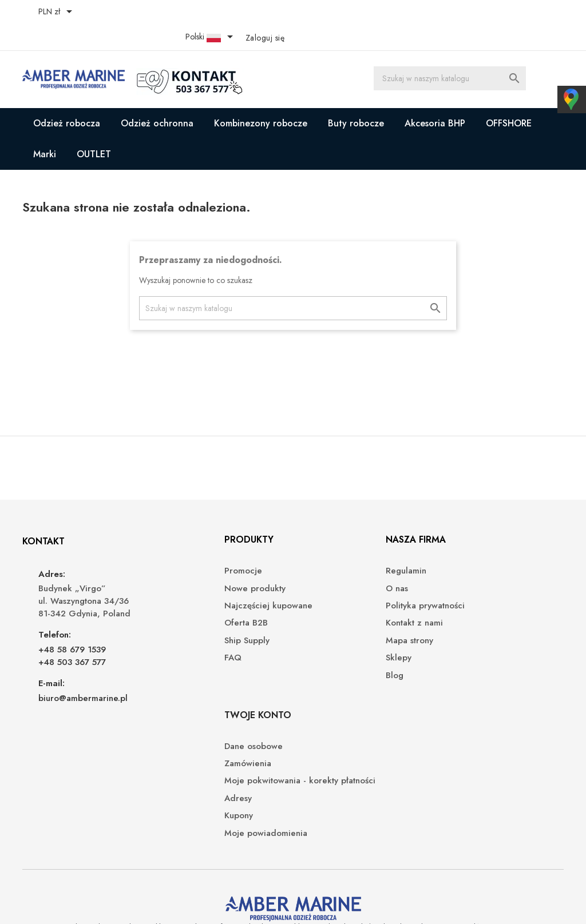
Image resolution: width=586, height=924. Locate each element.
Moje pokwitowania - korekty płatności (498, 596)
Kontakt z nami (330, 607)
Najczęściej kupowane (207, 590)
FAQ (172, 642)
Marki (45, 129)
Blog (310, 659)
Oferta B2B (185, 607)
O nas (313, 572)
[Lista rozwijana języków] (489, 13)
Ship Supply (186, 624)
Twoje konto (474, 523)
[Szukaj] (454, 54)
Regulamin (322, 555)
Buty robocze (356, 98)
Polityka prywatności (341, 590)
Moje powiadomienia (482, 654)
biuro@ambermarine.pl (85, 682)
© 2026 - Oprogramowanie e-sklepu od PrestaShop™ (123, 901)
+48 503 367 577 (74, 646)
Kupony (455, 637)
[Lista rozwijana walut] (59, 13)
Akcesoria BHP (435, 98)
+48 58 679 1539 (74, 633)
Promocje (182, 555)
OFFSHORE (509, 98)
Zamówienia (464, 572)
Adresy (454, 619)
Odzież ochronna (157, 98)
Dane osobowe (470, 555)
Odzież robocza (67, 98)
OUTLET (94, 129)
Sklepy (314, 642)
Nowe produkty (194, 572)
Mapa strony (325, 624)
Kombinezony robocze (261, 98)
